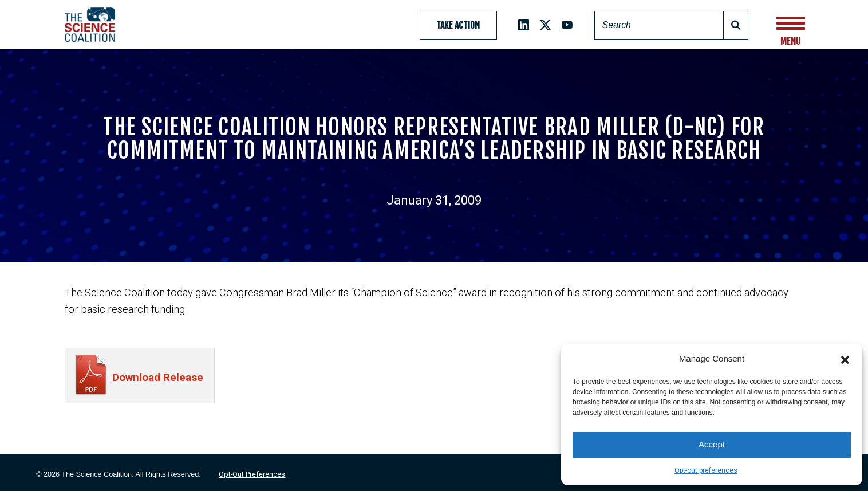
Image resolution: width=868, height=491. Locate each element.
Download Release (158, 377)
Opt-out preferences (706, 470)
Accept (712, 444)
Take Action (458, 25)
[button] (845, 359)
